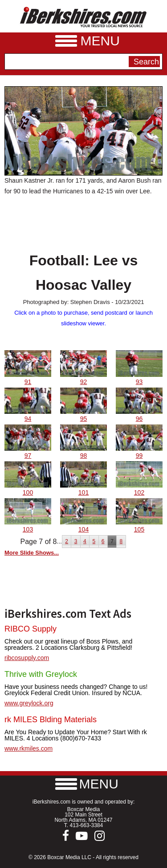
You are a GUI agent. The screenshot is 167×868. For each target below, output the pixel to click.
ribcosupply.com (27, 658)
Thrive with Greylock (41, 674)
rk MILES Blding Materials (51, 720)
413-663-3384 (86, 825)
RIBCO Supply (31, 629)
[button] (84, 784)
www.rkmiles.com (29, 748)
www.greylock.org (29, 703)
